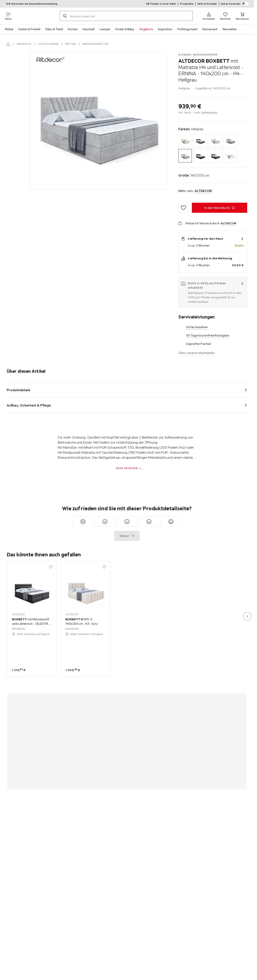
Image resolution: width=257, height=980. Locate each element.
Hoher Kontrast (235, 4)
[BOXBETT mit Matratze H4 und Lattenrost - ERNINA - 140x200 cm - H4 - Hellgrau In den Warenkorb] (220, 208)
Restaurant (210, 29)
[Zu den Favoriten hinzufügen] (183, 208)
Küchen (73, 29)
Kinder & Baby (125, 29)
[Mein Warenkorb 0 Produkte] (242, 16)
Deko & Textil (54, 29)
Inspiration (165, 29)
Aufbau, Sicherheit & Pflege (29, 405)
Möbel (9, 29)
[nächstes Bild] (247, 616)
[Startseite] (8, 44)
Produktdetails (19, 390)
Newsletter (230, 29)
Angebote (146, 29)
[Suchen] (65, 16)
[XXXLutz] (36, 16)
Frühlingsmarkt (187, 29)
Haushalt (89, 29)
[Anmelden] (209, 16)
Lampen (105, 29)
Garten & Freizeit (29, 29)
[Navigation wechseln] (8, 16)
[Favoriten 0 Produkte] (225, 16)
